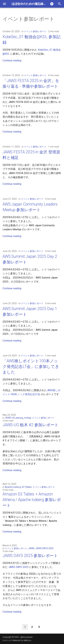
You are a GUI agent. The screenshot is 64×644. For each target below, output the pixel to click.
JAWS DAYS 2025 (45, 548)
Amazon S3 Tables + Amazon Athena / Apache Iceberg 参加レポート (32, 500)
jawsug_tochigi (23, 418)
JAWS (31, 548)
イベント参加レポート (35, 31)
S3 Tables (27, 487)
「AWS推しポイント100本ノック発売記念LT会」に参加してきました (31, 367)
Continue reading (12, 60)
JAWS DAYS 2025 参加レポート (30, 556)
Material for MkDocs (22, 640)
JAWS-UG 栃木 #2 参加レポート (31, 425)
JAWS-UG (10, 418)
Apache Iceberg (13, 487)
